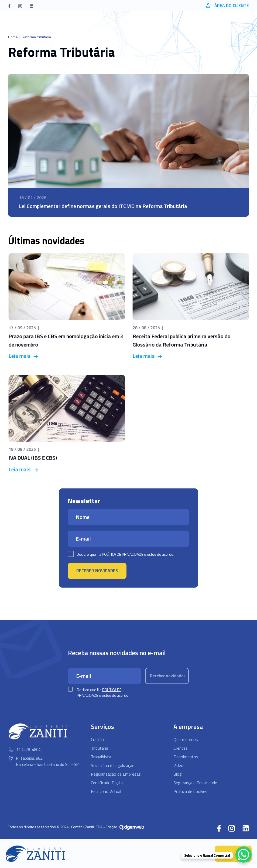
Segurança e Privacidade (195, 783)
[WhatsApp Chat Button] (244, 854)
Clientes (181, 748)
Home (13, 37)
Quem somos (186, 739)
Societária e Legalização (113, 765)
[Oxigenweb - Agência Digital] (132, 827)
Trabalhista (101, 757)
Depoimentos (186, 757)
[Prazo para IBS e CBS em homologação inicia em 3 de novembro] (67, 307)
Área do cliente (227, 5)
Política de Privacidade (123, 554)
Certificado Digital (107, 783)
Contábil (98, 739)
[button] (9, 6)
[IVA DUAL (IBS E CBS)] (67, 424)
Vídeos (179, 765)
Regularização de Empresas (116, 774)
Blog (178, 774)
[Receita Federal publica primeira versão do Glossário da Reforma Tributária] (191, 307)
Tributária (100, 748)
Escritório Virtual (106, 791)
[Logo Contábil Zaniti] (36, 854)
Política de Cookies (190, 791)
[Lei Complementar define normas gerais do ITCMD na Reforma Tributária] (128, 145)
